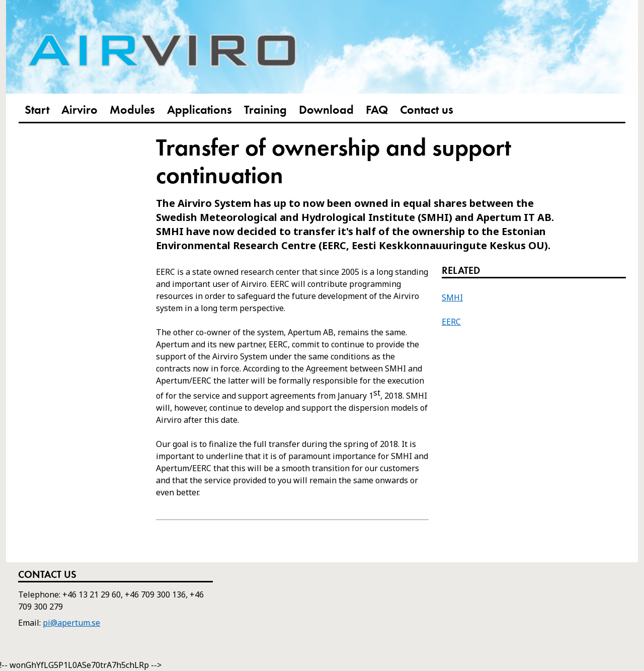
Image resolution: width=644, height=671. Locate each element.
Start (37, 110)
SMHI (452, 297)
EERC (451, 322)
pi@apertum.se (71, 623)
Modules (132, 110)
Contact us (427, 110)
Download (326, 110)
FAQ (377, 110)
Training (265, 110)
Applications (199, 110)
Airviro (79, 110)
